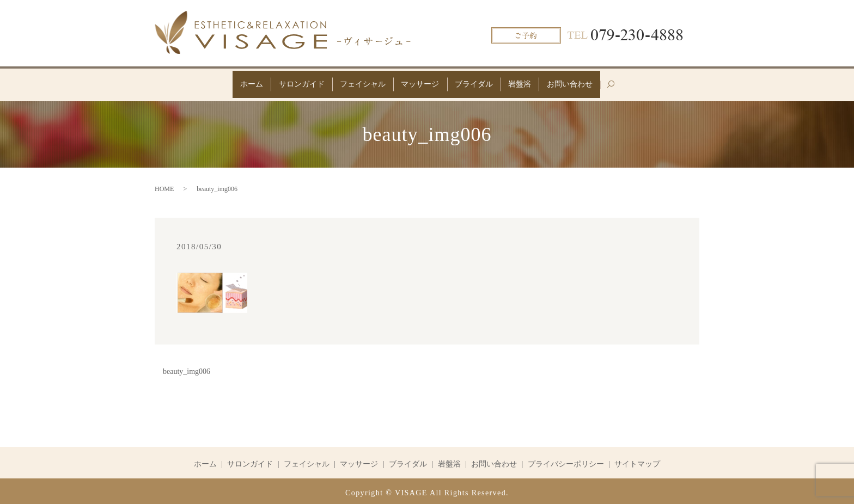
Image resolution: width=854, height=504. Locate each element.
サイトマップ (637, 461)
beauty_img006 (187, 368)
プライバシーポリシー (566, 461)
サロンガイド (290, 82)
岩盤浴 (532, 82)
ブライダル (480, 82)
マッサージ (420, 82)
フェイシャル (357, 82)
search (637, 87)
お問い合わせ (587, 82)
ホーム (234, 82)
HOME (164, 186)
